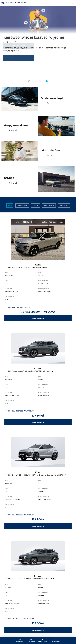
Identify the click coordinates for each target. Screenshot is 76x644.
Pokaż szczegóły (38, 318)
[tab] (29, 81)
